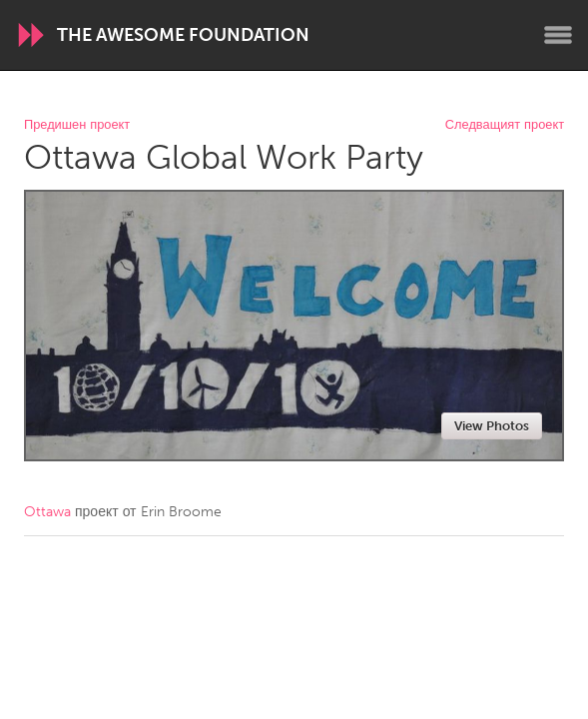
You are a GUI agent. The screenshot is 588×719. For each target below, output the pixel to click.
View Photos (492, 426)
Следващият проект (505, 125)
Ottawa (47, 512)
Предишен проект (77, 125)
